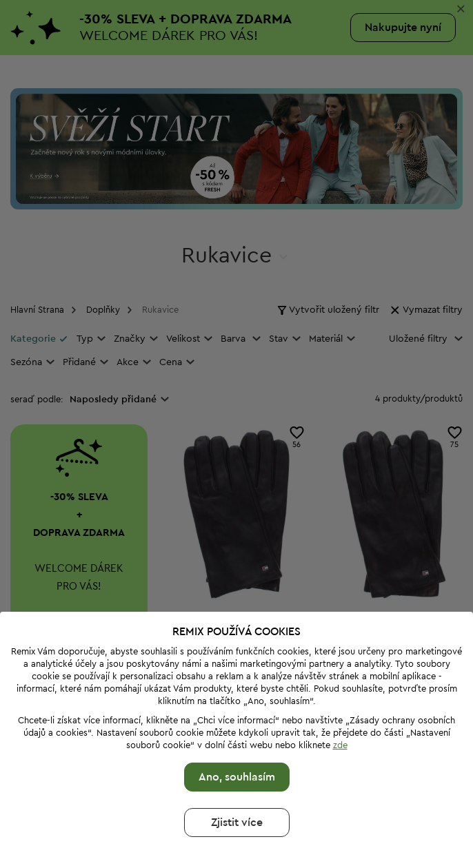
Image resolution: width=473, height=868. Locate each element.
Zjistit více (237, 802)
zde (340, 724)
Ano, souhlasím (237, 756)
